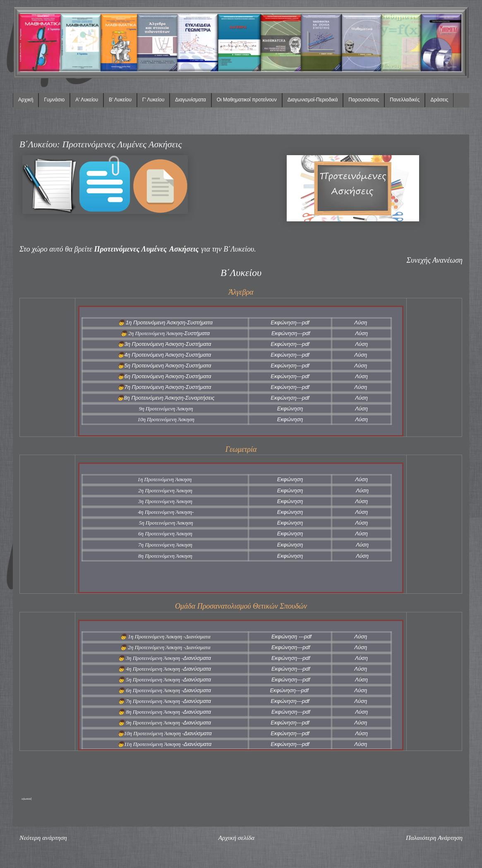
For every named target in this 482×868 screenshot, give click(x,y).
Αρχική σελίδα (236, 838)
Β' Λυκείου (120, 100)
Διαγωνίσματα (190, 100)
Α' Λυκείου (87, 100)
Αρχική (26, 100)
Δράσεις (439, 100)
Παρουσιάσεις (364, 100)
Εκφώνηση (283, 323)
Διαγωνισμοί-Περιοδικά (313, 100)
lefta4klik (26, 799)
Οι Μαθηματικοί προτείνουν (247, 100)
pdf (306, 323)
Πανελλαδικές (405, 100)
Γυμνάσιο (54, 100)
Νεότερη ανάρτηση (43, 838)
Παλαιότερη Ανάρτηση (434, 838)
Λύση (361, 323)
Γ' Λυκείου (153, 100)
